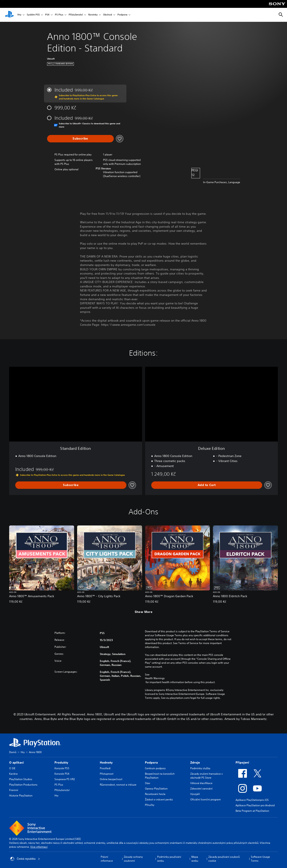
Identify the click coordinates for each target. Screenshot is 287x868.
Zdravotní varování (201, 789)
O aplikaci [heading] (16, 762)
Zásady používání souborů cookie (224, 859)
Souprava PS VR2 (65, 779)
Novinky (93, 15)
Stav (148, 783)
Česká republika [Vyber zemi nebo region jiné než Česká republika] (25, 859)
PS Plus (59, 15)
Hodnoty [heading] (106, 762)
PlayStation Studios (21, 779)
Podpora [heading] (151, 762)
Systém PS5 (33, 15)
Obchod (108, 15)
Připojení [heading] (242, 762)
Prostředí (105, 768)
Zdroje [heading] (195, 762)
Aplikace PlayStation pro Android (255, 805)
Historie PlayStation (21, 796)
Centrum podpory (155, 768)
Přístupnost (107, 774)
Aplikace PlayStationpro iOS (252, 800)
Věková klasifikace (201, 783)
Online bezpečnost (111, 779)
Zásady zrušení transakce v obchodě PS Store (206, 776)
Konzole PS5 (62, 768)
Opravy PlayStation (156, 789)
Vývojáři (195, 794)
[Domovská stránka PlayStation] (9, 15)
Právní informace (107, 859)
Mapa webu (195, 859)
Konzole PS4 (62, 774)
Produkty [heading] (61, 762)
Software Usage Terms (260, 859)
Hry (19, 15)
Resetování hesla (155, 794)
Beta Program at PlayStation (252, 811)
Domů (13, 752)
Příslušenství (76, 15)
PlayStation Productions (23, 785)
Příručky (150, 805)
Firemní (14, 790)
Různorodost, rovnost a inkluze (118, 785)
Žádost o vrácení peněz (159, 799)
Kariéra (13, 774)
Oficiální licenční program (205, 799)
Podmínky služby (200, 768)
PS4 (47, 15)
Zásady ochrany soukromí (133, 859)
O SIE (12, 768)
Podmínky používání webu (169, 859)
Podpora (122, 15)
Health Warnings (155, 678)
